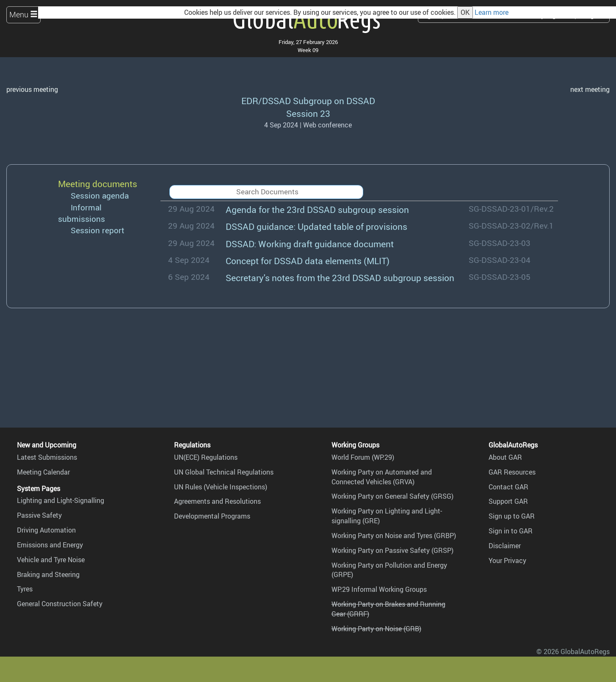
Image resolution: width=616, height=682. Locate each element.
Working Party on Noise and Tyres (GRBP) (394, 536)
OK (465, 12)
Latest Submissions (47, 457)
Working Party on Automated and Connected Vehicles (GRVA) (382, 477)
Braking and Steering (48, 574)
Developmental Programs (212, 516)
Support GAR (508, 501)
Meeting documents (98, 184)
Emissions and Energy (50, 545)
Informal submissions (81, 213)
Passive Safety (39, 515)
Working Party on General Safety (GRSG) (392, 496)
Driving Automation (46, 530)
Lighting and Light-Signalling (61, 500)
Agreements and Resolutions (217, 501)
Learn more (492, 12)
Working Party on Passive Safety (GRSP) (392, 550)
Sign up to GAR (512, 516)
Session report (98, 230)
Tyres (25, 589)
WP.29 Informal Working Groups (379, 589)
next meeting (590, 89)
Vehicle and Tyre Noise (51, 560)
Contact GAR (508, 487)
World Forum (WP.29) (363, 457)
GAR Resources (512, 472)
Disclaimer (505, 546)
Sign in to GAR (511, 531)
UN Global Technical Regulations (224, 472)
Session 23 (308, 113)
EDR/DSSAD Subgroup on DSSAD (308, 101)
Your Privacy (507, 561)
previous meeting (32, 89)
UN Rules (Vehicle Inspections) (221, 487)
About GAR (505, 457)
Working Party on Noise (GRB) (376, 629)
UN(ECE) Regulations (206, 457)
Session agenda (100, 196)
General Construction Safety (60, 604)
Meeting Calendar (43, 472)
